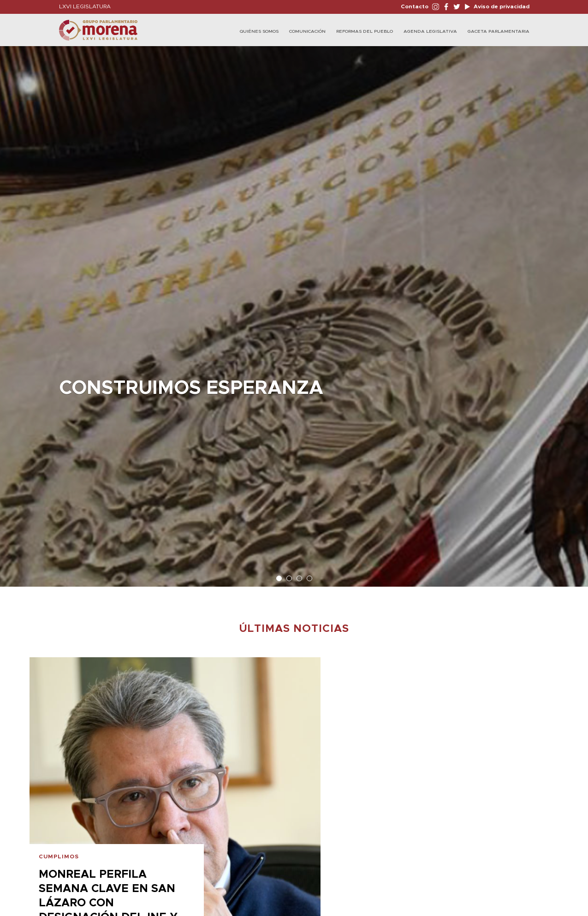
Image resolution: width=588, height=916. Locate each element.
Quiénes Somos (259, 31)
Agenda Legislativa (430, 31)
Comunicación (307, 31)
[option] (294, 312)
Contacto (415, 6)
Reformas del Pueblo (365, 31)
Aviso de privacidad (501, 6)
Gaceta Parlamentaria (499, 31)
